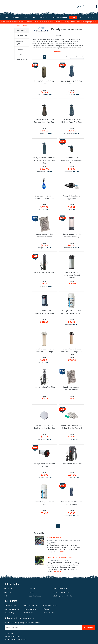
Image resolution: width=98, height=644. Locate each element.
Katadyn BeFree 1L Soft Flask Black (44, 81)
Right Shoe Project (35, 595)
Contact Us (8, 587)
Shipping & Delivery (11, 604)
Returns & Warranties (12, 608)
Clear (20, 78)
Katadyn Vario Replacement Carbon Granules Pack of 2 (72, 426)
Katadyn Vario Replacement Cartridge (45, 464)
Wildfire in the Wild (54, 536)
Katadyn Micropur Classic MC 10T (45, 502)
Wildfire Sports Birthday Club (63, 595)
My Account (33, 587)
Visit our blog (9, 632)
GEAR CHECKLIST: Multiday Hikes (60, 556)
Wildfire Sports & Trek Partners (15, 638)
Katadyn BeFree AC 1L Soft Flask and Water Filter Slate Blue (72, 121)
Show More (58, 50)
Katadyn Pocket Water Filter (45, 386)
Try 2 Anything (9, 612)
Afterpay (46, 608)
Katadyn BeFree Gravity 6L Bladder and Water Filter (44, 196)
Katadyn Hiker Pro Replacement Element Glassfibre (72, 274)
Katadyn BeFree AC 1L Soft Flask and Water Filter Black (45, 120)
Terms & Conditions (50, 604)
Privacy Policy (28, 612)
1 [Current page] (45, 56)
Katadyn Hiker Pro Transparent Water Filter (45, 311)
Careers (31, 591)
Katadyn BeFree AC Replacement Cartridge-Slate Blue (72, 159)
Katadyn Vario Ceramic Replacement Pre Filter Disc (45, 426)
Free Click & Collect (37, 21)
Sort (68, 56)
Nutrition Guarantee (30, 604)
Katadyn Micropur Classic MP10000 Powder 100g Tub (72, 311)
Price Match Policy (30, 608)
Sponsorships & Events (12, 635)
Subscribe (88, 626)
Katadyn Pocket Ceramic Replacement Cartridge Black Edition (72, 350)
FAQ (6, 595)
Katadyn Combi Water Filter (44, 271)
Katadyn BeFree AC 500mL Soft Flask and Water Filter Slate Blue (44, 159)
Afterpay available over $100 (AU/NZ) (15, 21)
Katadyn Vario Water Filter (72, 463)
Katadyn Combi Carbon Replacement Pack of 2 (44, 234)
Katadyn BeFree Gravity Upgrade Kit (72, 196)
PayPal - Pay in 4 (48, 612)
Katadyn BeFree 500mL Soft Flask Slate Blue (72, 502)
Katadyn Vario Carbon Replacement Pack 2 (72, 387)
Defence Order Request (61, 591)
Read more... (61, 551)
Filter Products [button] (22, 30)
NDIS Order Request (60, 587)
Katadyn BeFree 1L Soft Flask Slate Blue (72, 81)
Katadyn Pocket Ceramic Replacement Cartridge (45, 349)
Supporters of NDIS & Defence (55, 21)
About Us (8, 591)
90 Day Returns (72, 21)
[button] (22, 35)
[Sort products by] (77, 56)
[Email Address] (43, 626)
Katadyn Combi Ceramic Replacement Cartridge (72, 234)
